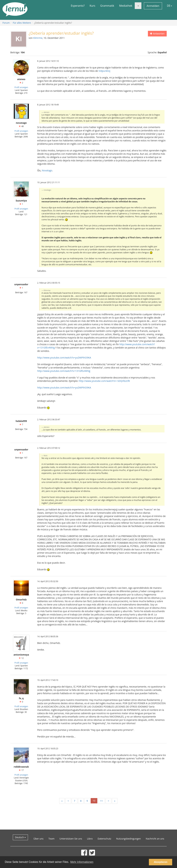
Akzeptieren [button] (161, 862)
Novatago (47, 170)
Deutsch (20, 837)
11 (101, 801)
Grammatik (107, 6)
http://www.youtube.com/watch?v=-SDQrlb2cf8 (104, 381)
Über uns (38, 839)
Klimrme (38, 38)
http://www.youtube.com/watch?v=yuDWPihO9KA (64, 358)
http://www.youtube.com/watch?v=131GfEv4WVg (64, 371)
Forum (6, 23)
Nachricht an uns (155, 839)
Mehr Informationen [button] (82, 862)
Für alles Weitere (22, 23)
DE (170, 6)
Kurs (92, 6)
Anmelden (153, 6)
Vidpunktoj (104, 71)
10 (94, 801)
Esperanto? (78, 6)
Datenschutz (104, 839)
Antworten (157, 34)
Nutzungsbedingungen (128, 839)
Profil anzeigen (21, 87)
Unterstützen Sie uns (71, 839)
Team (51, 839)
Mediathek (126, 6)
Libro (90, 839)
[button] (138, 6)
